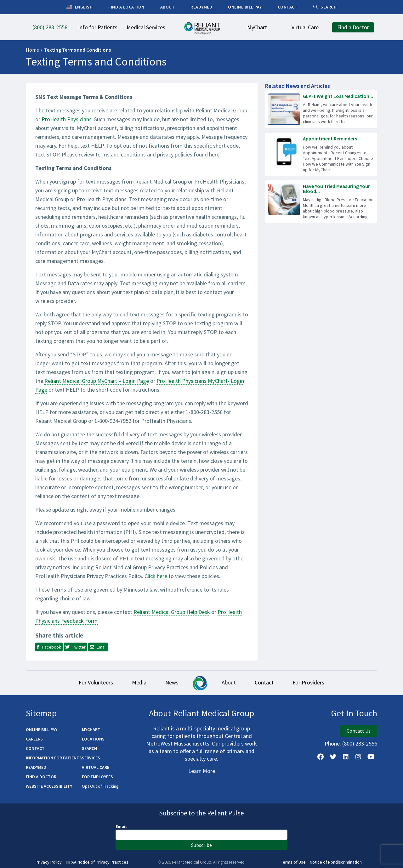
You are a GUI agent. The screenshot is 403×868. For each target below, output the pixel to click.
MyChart (91, 729)
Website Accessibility (49, 786)
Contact (264, 682)
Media (139, 682)
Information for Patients (54, 758)
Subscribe (201, 845)
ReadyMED (36, 767)
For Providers (308, 682)
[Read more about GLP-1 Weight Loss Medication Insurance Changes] (321, 109)
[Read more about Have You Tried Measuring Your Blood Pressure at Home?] (321, 201)
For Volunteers (96, 682)
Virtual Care (96, 767)
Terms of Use (293, 862)
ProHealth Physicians (67, 119)
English (79, 7)
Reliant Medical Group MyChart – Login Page (97, 381)
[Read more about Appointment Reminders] (321, 154)
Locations (93, 739)
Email (121, 826)
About (229, 682)
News (172, 682)
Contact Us (359, 731)
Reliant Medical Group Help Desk (172, 612)
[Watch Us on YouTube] (371, 757)
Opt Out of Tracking (100, 786)
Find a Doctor (41, 777)
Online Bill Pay (42, 729)
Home (32, 50)
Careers (34, 739)
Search (89, 748)
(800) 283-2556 (360, 743)
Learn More (202, 771)
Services (91, 758)
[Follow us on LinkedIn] (346, 757)
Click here (156, 576)
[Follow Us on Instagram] (358, 757)
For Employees (97, 777)
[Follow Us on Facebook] (321, 757)
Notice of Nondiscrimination (336, 862)
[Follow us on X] (333, 757)
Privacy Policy (49, 862)
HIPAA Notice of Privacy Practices (97, 862)
